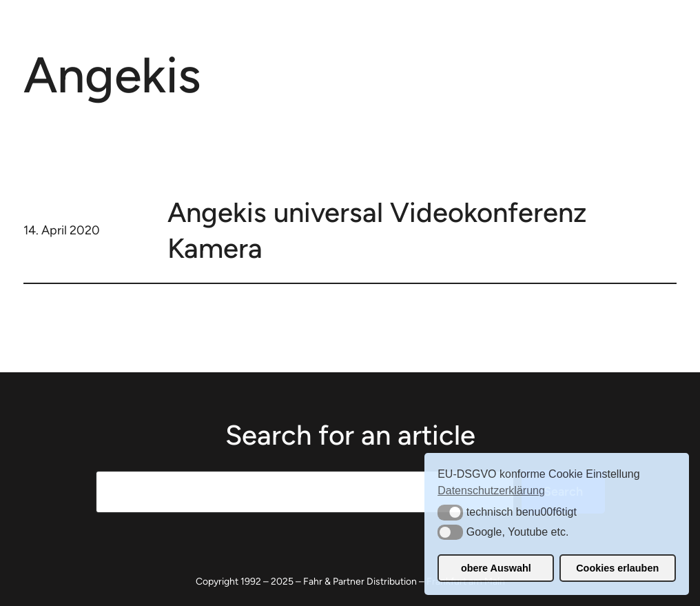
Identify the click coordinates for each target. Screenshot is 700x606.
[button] (450, 512)
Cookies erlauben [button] (617, 568)
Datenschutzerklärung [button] (491, 491)
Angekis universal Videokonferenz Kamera (377, 230)
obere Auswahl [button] (496, 568)
